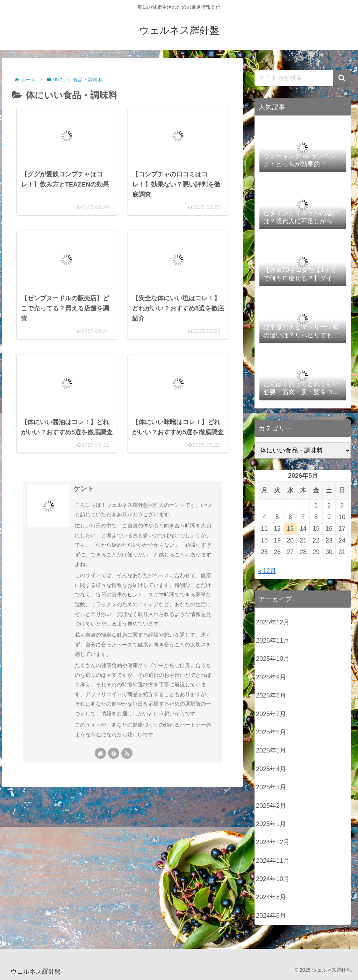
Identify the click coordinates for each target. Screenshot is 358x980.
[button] (342, 78)
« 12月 (267, 571)
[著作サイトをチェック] (100, 772)
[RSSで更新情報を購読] (127, 772)
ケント (84, 507)
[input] (302, 78)
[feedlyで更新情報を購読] (114, 772)
